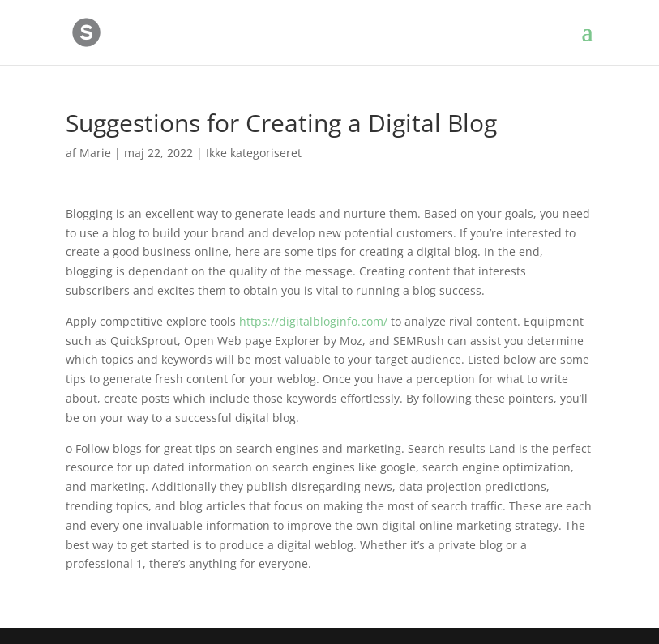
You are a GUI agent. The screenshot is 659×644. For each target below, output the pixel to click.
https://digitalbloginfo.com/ (313, 321)
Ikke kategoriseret (254, 153)
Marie (95, 153)
